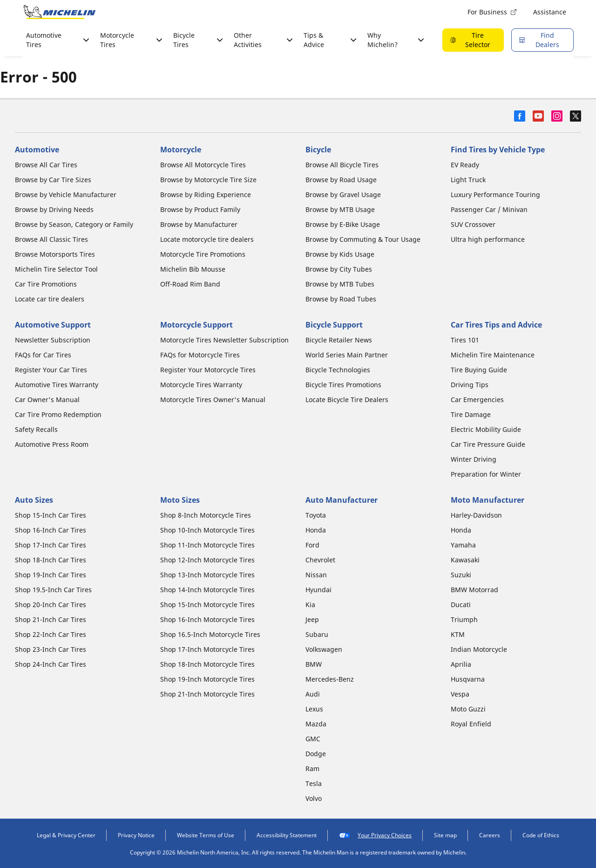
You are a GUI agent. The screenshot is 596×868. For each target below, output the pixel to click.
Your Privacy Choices (375, 835)
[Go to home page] (60, 12)
